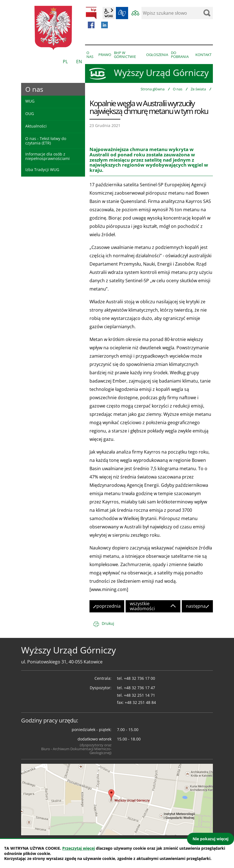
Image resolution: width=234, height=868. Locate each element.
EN (79, 62)
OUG (30, 114)
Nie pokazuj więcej (211, 839)
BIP (91, 13)
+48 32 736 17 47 (140, 688)
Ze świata (198, 89)
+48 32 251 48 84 (140, 702)
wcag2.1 (109, 13)
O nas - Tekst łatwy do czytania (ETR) (46, 141)
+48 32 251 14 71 (140, 695)
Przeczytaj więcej (79, 848)
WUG (30, 101)
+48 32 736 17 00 (140, 678)
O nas (178, 89)
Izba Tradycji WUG (42, 170)
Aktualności (36, 126)
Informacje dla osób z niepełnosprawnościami (48, 156)
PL (65, 62)
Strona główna (153, 89)
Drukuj (108, 623)
